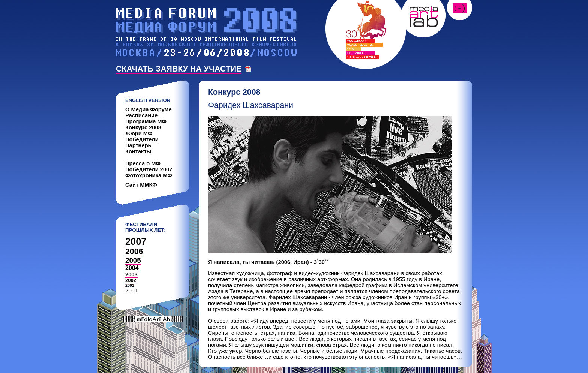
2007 (136, 241)
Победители (142, 139)
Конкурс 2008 (143, 127)
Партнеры (139, 145)
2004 (132, 268)
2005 (133, 260)
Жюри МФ (139, 133)
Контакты (138, 151)
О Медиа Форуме (148, 109)
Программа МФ (146, 121)
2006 (134, 252)
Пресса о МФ (143, 163)
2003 (131, 274)
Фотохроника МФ (149, 175)
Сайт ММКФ (141, 185)
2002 (131, 280)
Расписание (141, 115)
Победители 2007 (149, 169)
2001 (130, 285)
